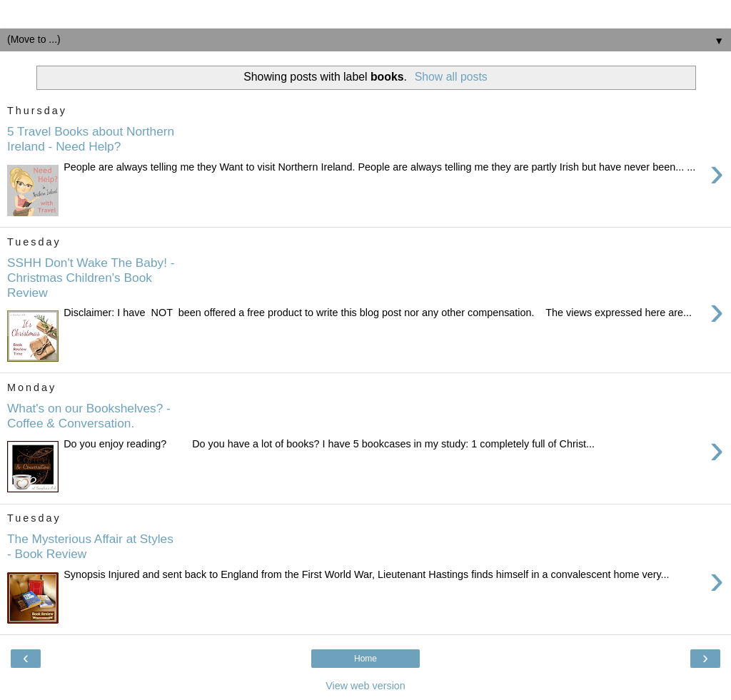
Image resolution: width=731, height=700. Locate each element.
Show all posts (451, 77)
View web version (365, 686)
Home (365, 659)
